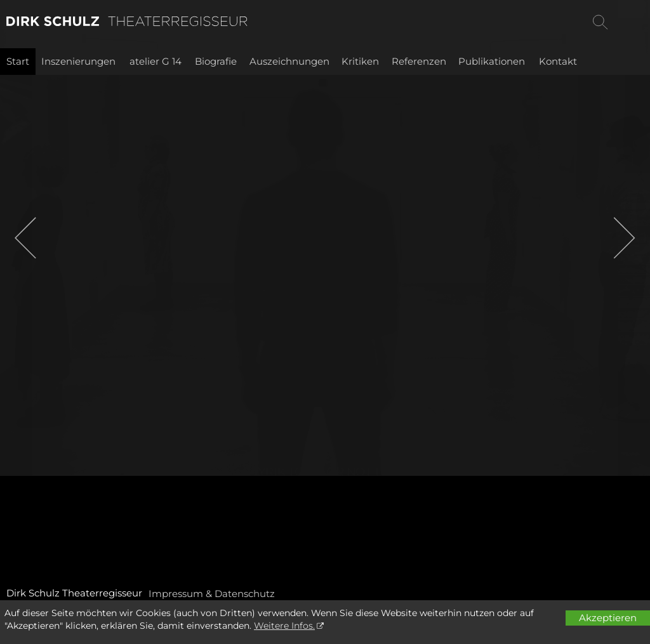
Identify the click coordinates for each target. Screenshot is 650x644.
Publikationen (492, 61)
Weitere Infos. (284, 626)
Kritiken (360, 61)
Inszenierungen (78, 61)
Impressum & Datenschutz (212, 594)
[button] (25, 238)
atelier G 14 (156, 61)
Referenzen (419, 61)
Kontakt (558, 61)
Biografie (216, 61)
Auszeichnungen (289, 61)
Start (18, 61)
